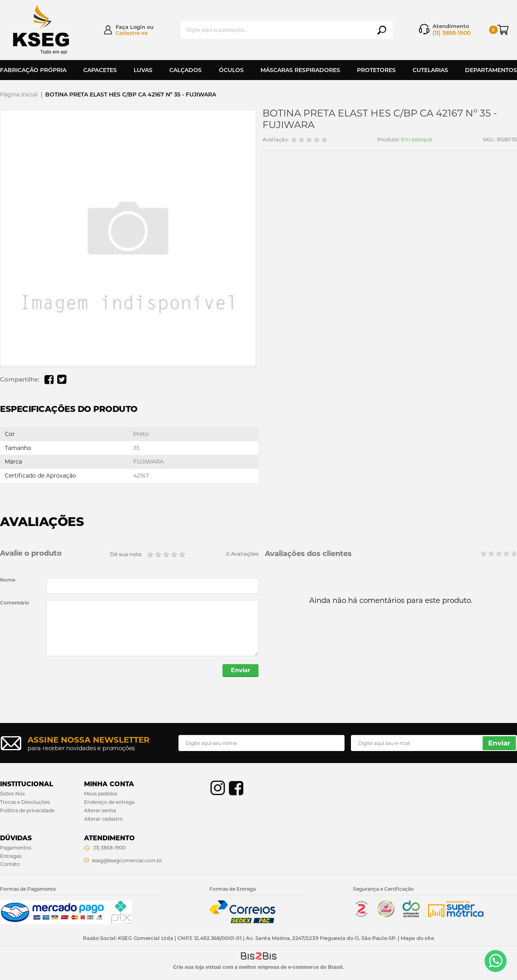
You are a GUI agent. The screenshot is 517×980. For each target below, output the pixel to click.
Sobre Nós (12, 794)
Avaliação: (276, 140)
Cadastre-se (132, 33)
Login (138, 27)
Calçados (185, 70)
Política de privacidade (27, 811)
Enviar (240, 671)
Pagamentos (16, 848)
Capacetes (100, 70)
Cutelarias (430, 70)
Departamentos (491, 70)
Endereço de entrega (109, 802)
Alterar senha (100, 811)
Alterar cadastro (103, 819)
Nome (8, 580)
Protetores (376, 70)
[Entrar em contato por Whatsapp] (496, 961)
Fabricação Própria (33, 70)
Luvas (143, 70)
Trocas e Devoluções (25, 802)
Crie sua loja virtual (197, 967)
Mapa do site (417, 938)
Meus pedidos (101, 794)
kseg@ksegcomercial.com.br (127, 861)
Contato (10, 865)
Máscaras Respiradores (300, 70)
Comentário (15, 603)
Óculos (231, 70)
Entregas (11, 856)
